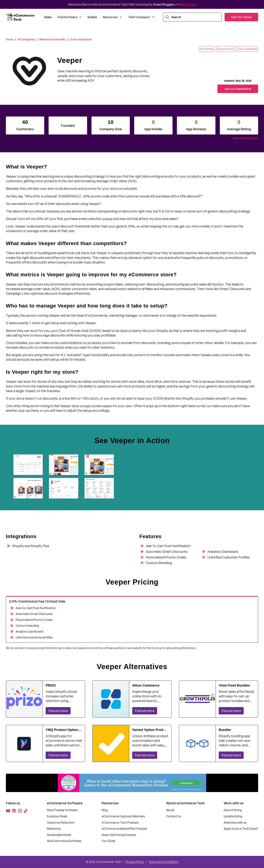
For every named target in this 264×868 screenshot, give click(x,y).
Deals (48, 17)
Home (10, 39)
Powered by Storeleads (245, 138)
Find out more (58, 711)
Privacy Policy (135, 862)
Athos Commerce (146, 685)
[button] (70, 17)
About (170, 810)
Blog (105, 810)
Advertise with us (235, 822)
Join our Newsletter (238, 89)
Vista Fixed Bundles (234, 685)
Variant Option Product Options (150, 730)
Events (92, 17)
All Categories (26, 39)
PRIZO (51, 685)
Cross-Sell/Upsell (81, 39)
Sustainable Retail (59, 835)
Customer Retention (61, 822)
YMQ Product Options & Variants (63, 730)
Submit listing (233, 810)
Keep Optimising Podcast (119, 835)
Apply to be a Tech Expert (241, 829)
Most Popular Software (62, 810)
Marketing (54, 829)
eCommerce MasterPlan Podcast (124, 829)
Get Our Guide (241, 17)
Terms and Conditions (163, 862)
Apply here (189, 4)
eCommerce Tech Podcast (120, 822)
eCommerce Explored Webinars (123, 816)
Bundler (225, 730)
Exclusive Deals (57, 816)
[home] (21, 17)
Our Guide (109, 841)
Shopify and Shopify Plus (31, 546)
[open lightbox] (30, 465)
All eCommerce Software (64, 841)
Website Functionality (52, 39)
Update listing (233, 816)
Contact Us (174, 816)
